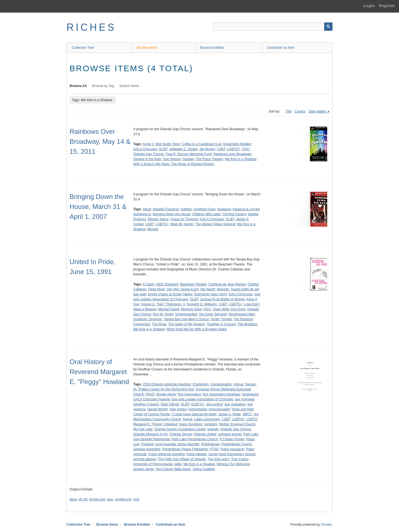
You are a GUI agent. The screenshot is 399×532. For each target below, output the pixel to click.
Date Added (318, 111)
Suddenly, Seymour (148, 319)
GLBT (163, 149)
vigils (178, 464)
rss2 (136, 499)
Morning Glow (191, 309)
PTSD (214, 449)
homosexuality (219, 409)
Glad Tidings (170, 404)
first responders (189, 394)
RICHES (91, 27)
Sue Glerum (172, 159)
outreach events (230, 434)
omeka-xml (123, 499)
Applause (224, 209)
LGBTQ (252, 419)
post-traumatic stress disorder (177, 444)
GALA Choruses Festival (151, 399)
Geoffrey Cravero (146, 404)
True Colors (240, 459)
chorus (238, 384)
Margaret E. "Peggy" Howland (155, 424)
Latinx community (207, 419)
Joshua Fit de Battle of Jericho (222, 299)
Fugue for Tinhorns (184, 219)
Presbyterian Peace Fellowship (185, 449)
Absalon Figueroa (166, 209)
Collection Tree (83, 48)
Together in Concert (221, 324)
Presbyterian (210, 444)
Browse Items (147, 48)
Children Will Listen (207, 214)
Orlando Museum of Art (150, 434)
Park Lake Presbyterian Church (195, 439)
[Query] (273, 27)
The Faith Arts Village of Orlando (182, 459)
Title (289, 111)
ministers (211, 424)
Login (369, 6)
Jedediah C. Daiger (183, 149)
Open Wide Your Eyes (229, 309)
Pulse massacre (232, 449)
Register (387, 6)
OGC (246, 149)
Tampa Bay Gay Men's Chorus (186, 319)
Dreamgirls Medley (237, 144)
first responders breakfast (222, 394)
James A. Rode (229, 414)
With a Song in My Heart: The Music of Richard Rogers (174, 164)
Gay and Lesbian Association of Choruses (202, 399)
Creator (300, 111)
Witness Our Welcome (233, 464)
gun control (214, 404)
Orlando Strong (181, 434)
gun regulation (235, 404)
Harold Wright (158, 409)
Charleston (201, 384)
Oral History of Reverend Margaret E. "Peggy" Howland (99, 372)
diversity (223, 289)
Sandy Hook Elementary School (232, 454)
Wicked (153, 229)
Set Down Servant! (213, 314)
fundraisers (250, 394)
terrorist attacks (145, 459)
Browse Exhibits (212, 48)
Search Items (129, 86)
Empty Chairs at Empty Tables (170, 294)
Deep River (157, 289)
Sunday (188, 159)
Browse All (78, 86)
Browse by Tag (103, 86)
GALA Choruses (145, 149)
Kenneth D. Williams (202, 304)
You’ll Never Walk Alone (173, 469)
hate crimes (178, 409)
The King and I (218, 459)
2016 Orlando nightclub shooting (167, 384)
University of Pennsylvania (153, 464)
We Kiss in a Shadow (240, 159)
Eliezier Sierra (158, 219)
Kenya (188, 419)
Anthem (186, 209)
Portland (148, 444)
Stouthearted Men (242, 314)
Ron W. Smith (163, 314)
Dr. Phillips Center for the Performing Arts (164, 389)
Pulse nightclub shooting (167, 454)
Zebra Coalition (204, 469)
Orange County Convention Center (180, 429)
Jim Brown (207, 149)
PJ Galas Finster (232, 439)
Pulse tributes (196, 454)
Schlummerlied (186, 314)
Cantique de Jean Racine (227, 284)
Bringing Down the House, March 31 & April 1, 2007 (98, 207)
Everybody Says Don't (211, 294)
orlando (213, 429)
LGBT (221, 149)
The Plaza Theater (209, 159)
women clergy (144, 469)
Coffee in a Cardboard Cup (202, 144)
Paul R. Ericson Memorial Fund (189, 154)
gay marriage (245, 399)
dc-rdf (83, 499)
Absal (147, 209)
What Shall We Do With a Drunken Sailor (197, 329)
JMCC (247, 414)
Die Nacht (208, 289)
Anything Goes (204, 209)
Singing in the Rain (147, 159)
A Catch (149, 284)
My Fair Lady (143, 429)
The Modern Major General (215, 224)
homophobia (198, 409)
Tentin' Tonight (221, 319)
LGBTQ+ (234, 149)
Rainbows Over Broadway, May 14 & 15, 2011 (100, 141)
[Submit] (328, 27)
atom (73, 499)
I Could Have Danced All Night (194, 414)
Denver (251, 384)
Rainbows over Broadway (232, 154)
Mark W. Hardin (182, 224)
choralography (221, 384)
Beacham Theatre (193, 284)
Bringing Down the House (172, 214)
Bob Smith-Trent (168, 144)
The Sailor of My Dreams (187, 324)
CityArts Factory (234, 214)
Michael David (169, 309)
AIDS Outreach (167, 284)
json (110, 499)
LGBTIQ (238, 419)
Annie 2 (148, 144)
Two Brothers (247, 324)
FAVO (150, 394)
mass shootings (190, 424)
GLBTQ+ (198, 404)
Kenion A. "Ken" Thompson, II (163, 304)
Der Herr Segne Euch (183, 289)
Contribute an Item (281, 48)
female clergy (166, 394)
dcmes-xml (97, 499)
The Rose (159, 324)
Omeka (326, 525)
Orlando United (205, 434)
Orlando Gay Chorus (149, 154)
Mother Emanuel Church (237, 424)
